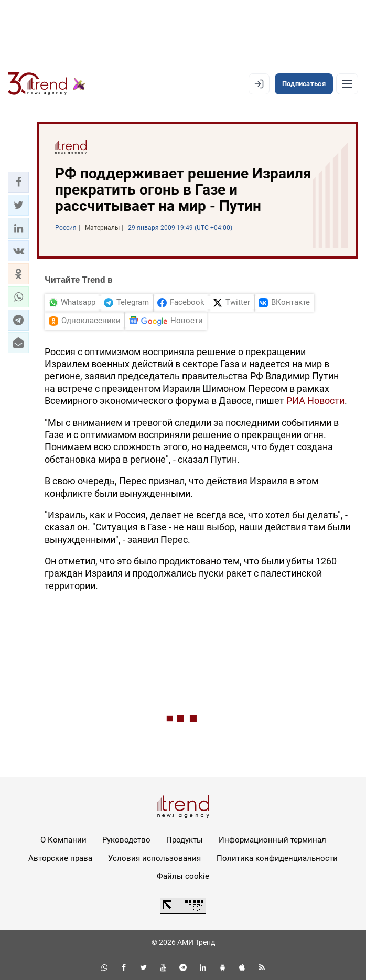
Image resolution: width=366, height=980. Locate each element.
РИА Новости (315, 401)
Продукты (185, 840)
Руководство (126, 840)
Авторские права (60, 858)
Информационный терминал (272, 840)
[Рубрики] (347, 84)
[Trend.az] (47, 84)
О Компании (63, 840)
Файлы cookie (183, 876)
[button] (18, 182)
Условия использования (154, 858)
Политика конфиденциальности (277, 858)
